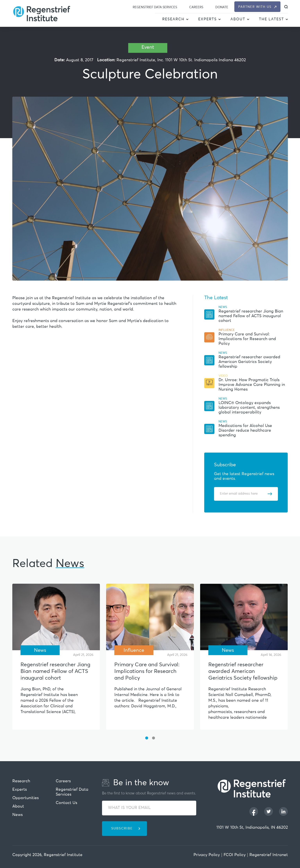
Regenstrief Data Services (155, 7)
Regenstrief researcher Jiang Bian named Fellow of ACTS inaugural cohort (251, 316)
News (17, 815)
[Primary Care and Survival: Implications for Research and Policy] (150, 617)
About (238, 19)
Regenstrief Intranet (269, 855)
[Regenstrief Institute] (42, 13)
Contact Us (66, 803)
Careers (196, 7)
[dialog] (286, 7)
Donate (222, 7)
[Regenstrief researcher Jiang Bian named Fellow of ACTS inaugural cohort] (56, 617)
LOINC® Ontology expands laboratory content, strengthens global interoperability (249, 408)
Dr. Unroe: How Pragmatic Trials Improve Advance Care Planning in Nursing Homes (252, 385)
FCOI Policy (235, 855)
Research (173, 19)
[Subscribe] (270, 494)
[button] (187, 20)
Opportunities (26, 798)
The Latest (271, 19)
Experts (207, 19)
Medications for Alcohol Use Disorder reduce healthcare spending (245, 431)
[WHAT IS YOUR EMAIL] (149, 808)
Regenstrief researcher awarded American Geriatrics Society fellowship (249, 362)
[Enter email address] (244, 494)
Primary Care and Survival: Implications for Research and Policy (247, 339)
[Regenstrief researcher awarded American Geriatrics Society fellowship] (244, 617)
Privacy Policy (207, 855)
